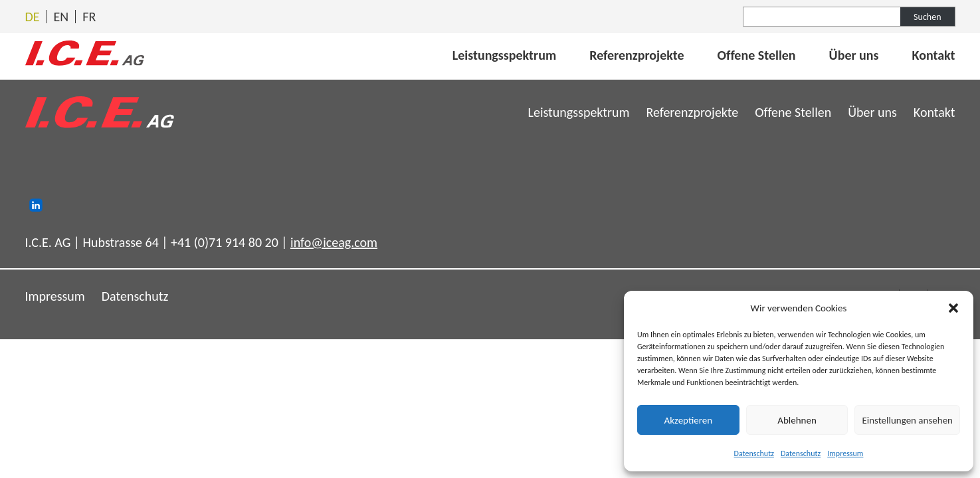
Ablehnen (797, 420)
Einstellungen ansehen (907, 420)
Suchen (927, 17)
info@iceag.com (334, 242)
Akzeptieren (689, 420)
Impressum (845, 453)
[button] (953, 308)
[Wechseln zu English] (61, 17)
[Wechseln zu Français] (89, 17)
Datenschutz (754, 453)
